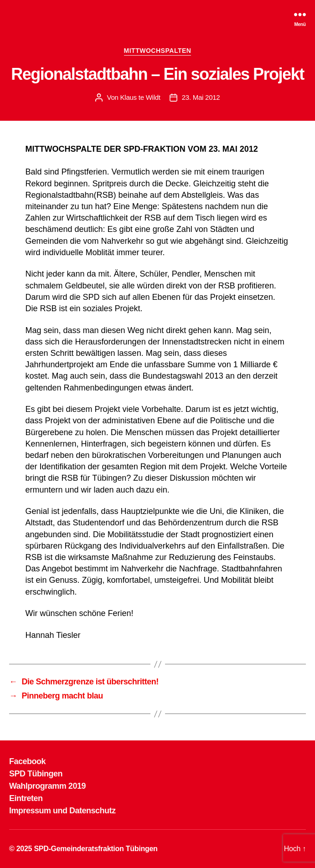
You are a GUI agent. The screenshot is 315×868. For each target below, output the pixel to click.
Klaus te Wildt (140, 97)
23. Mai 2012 (201, 97)
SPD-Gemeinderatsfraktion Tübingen (96, 849)
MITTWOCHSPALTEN (158, 51)
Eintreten (26, 798)
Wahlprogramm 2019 (47, 786)
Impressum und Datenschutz (62, 811)
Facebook (27, 761)
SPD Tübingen (36, 774)
